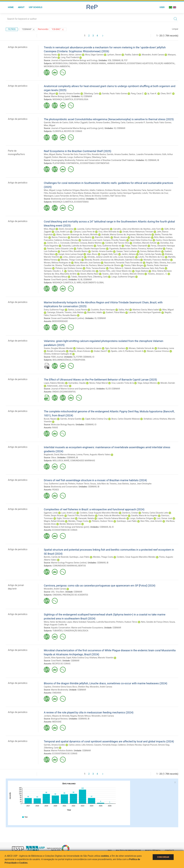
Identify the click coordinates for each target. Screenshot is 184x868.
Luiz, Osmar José (165, 518)
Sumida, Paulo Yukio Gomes (115, 94)
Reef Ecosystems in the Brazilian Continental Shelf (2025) (78, 151)
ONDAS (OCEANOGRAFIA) (64, 392)
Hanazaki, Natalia (86, 518)
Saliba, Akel (124, 310)
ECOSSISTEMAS (81, 202)
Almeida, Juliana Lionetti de (100, 257)
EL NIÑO (78, 283)
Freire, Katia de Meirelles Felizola (113, 515)
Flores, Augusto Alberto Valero (97, 455)
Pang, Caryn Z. (137, 94)
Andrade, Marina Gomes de (114, 234)
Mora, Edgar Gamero (94, 55)
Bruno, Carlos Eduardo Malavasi (126, 419)
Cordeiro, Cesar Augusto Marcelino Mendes (99, 513)
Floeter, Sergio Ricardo (54, 515)
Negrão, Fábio (152, 263)
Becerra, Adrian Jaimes (71, 55)
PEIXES (55, 490)
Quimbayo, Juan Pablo (127, 521)
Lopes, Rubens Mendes (54, 383)
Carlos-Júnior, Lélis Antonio (81, 745)
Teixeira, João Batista (74, 312)
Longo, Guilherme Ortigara (79, 157)
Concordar (163, 857)
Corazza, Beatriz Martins (91, 243)
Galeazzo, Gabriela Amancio (89, 348)
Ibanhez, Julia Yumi (152, 229)
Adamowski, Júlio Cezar (58, 386)
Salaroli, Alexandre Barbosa (137, 268)
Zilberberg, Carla (91, 94)
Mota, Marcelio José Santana (87, 263)
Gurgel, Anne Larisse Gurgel (71, 254)
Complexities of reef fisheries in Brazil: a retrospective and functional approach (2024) (94, 509)
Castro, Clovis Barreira (131, 190)
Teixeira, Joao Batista (119, 484)
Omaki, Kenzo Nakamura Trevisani (138, 232)
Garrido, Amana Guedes (69, 94)
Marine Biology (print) (61, 96)
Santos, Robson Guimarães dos (82, 271)
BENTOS (82, 566)
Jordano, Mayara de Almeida (57, 716)
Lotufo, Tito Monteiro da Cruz (155, 193)
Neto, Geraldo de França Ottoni (155, 622)
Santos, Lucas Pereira (78, 310)
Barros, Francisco (60, 237)
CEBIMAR (116, 60)
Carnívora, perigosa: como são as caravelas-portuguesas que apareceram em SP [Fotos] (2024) (100, 586)
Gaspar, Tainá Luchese (126, 251)
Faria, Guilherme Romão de (109, 246)
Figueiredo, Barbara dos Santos (123, 249)
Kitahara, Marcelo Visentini (96, 193)
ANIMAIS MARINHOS (117, 63)
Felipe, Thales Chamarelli (136, 246)
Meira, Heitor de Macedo (55, 622)
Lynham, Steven (114, 55)
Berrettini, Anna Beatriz (81, 237)
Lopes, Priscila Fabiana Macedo (112, 518)
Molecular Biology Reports (63, 425)
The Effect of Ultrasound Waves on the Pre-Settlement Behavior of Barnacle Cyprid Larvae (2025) (100, 380)
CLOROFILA (58, 131)
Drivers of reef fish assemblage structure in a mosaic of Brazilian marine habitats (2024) (95, 480)
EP (109, 389)
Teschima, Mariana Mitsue (56, 277)
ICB (109, 60)
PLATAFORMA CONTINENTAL (66, 163)
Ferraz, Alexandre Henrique (163, 246)
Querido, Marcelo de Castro (56, 122)
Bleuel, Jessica (120, 237)
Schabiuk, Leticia (151, 419)
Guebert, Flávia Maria (74, 193)
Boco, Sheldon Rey (81, 687)
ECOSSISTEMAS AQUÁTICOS (140, 63)
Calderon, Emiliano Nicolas (108, 190)
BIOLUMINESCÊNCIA (62, 360)
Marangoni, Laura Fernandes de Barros (61, 196)
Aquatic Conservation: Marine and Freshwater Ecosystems (77, 628)
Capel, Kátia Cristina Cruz (141, 240)
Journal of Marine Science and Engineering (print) (73, 389)
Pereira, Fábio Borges (134, 265)
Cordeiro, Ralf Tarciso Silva (114, 196)
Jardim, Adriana (129, 254)
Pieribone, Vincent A (134, 351)
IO (82, 96)
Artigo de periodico (18, 47)
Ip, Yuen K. (152, 94)
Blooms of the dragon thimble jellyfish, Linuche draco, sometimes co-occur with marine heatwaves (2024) (106, 683)
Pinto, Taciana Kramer (96, 268)
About (21, 7)
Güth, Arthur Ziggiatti (78, 122)
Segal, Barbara (142, 271)
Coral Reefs (56, 661)
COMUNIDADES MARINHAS (83, 461)
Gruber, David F (101, 351)
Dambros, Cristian (130, 513)
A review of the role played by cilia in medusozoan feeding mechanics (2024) (89, 712)
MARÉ (67, 461)
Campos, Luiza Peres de (84, 232)
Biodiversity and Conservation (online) (68, 199)
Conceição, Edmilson (70, 243)
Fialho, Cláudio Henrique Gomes (91, 249)
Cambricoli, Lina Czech (92, 240)
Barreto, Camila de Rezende (56, 557)
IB (122, 60)
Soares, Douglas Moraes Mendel (58, 348)
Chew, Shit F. (166, 94)
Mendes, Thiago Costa (71, 260)
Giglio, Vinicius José (66, 518)
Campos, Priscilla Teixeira (114, 240)
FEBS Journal (57, 357)
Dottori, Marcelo (59, 157)
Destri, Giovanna (66, 229)
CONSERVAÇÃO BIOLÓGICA (76, 631)
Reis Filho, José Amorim (151, 521)
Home (11, 7)
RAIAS (55, 428)
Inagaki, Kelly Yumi (109, 254)
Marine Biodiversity (60, 690)
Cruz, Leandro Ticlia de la (123, 383)
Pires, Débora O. (116, 268)
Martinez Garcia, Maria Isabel (146, 310)
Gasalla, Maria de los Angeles (144, 515)
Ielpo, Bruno (92, 254)
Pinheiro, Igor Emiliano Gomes (69, 268)
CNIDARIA (73, 63)
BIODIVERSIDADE (60, 321)
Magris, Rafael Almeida (54, 521)
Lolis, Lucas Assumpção (124, 257)
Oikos (54, 458)
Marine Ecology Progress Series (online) (69, 563)
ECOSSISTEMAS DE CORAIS (65, 530)
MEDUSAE (57, 722)
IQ (74, 357)
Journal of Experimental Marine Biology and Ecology (74, 60)
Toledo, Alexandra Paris (82, 277)
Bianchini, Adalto (88, 190)
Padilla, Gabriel (132, 55)
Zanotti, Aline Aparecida (54, 658)
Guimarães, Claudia (77, 383)
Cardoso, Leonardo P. (136, 122)
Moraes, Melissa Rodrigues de (57, 263)
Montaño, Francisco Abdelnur (157, 260)
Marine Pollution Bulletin (62, 751)
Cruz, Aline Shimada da (109, 232)
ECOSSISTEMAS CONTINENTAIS (95, 163)
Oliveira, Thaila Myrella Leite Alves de (72, 265)
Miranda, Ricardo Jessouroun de (99, 260)
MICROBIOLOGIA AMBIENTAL (57, 66)
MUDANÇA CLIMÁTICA (63, 99)
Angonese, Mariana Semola (139, 234)
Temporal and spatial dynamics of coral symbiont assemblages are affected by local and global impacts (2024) (109, 741)
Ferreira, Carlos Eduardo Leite (60, 249)
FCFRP (79, 357)
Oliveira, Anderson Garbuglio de (58, 354)
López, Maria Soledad (76, 622)
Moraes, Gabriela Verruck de (141, 348)
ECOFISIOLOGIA (81, 99)
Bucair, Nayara (50, 419)
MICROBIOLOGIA (60, 63)
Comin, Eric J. (53, 243)
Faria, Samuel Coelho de (153, 190)
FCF (126, 60)
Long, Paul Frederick (70, 57)
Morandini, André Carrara (153, 55)
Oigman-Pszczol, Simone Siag (156, 745)
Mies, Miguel (50, 94)
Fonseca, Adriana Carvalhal (150, 249)
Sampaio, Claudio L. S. (54, 271)
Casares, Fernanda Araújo (105, 745)
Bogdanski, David (52, 455)
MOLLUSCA (58, 461)
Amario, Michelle (90, 234)
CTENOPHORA (79, 360)
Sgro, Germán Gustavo (115, 348)
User (162, 7)
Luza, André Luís (62, 232)
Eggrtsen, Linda (51, 513)
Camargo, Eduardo (55, 312)
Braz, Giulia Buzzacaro (141, 237)
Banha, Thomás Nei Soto (67, 154)
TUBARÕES (57, 631)
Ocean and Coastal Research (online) (68, 318)
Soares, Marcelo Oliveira (133, 274)
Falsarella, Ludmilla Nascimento (101, 622)
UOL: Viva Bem (58, 592)
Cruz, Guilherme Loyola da (55, 484)
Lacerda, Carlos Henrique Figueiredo (125, 193)
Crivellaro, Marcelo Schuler (145, 243)
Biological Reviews (59, 719)
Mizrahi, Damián (168, 383)
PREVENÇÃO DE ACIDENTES (75, 595)
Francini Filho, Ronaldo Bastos (92, 154)
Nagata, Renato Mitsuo (80, 716)
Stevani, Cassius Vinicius (158, 351)
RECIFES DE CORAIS (73, 131)
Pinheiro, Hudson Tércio (79, 484)
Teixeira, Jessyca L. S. (157, 274)
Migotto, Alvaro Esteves (80, 351)
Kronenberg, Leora (166, 348)
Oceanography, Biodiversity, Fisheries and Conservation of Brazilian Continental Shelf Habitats (93, 160)
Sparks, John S (118, 351)
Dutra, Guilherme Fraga (54, 310)
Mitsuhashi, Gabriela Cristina (127, 260)
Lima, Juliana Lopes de (73, 257)
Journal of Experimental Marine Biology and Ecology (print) (77, 128)
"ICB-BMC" (58, 30)
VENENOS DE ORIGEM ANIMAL (92, 63)
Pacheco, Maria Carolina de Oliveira (105, 265)
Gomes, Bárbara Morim (150, 251)
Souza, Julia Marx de (99, 484)
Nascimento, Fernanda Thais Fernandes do (123, 263)
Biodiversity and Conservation (64, 487)
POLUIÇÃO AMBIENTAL (164, 63)
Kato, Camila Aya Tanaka (150, 254)
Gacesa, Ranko (50, 55)
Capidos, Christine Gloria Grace (58, 687)
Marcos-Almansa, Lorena (71, 455)
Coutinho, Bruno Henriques (103, 310)
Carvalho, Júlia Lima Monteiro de (128, 229)
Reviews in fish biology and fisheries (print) (70, 527)
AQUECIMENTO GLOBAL (93, 283)
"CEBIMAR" (28, 30)
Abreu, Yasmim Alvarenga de (69, 234)
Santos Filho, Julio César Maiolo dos (115, 271)
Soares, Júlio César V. (112, 274)
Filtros (12, 29)
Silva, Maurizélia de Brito (66, 274)
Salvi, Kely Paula (157, 268)
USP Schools (36, 7)
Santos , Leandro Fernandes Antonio (145, 154)
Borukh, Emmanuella (56, 351)
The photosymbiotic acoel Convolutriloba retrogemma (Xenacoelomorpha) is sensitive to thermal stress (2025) (109, 119)
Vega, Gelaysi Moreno (147, 383)
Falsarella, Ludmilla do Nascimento (78, 246)
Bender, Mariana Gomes (70, 524)
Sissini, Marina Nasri (89, 274)
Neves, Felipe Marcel (98, 383)
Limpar (175, 29)
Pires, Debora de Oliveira (90, 196)
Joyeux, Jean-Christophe (140, 484)
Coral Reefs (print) (59, 280)
